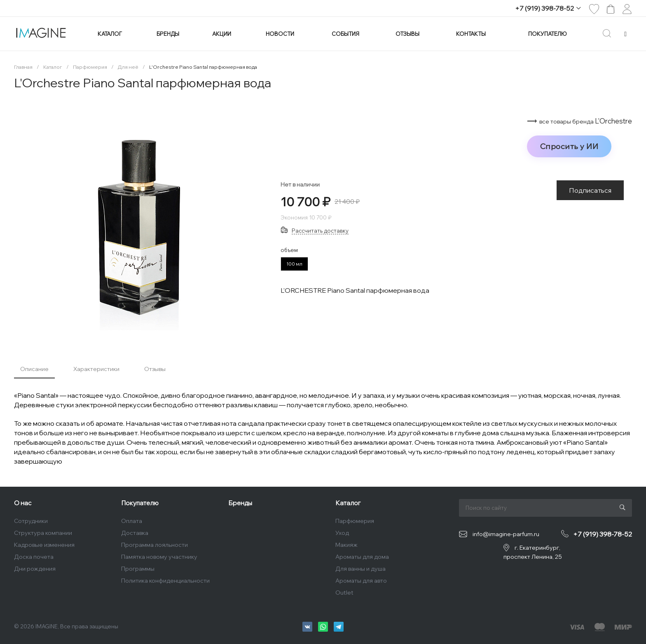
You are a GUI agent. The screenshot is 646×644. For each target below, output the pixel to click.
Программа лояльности (154, 545)
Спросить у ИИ (569, 146)
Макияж (346, 545)
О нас (23, 503)
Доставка (135, 533)
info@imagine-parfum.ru (506, 534)
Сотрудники (31, 521)
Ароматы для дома (362, 557)
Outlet (344, 593)
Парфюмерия (355, 521)
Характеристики (96, 369)
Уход (342, 533)
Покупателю (140, 503)
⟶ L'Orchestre (579, 121)
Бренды (240, 503)
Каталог (348, 503)
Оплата (132, 521)
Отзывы (155, 369)
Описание (34, 369)
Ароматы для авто (361, 581)
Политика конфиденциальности (165, 581)
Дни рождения (35, 569)
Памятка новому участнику (159, 557)
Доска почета (34, 557)
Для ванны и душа (360, 569)
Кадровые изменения (44, 545)
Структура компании (43, 533)
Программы (138, 569)
